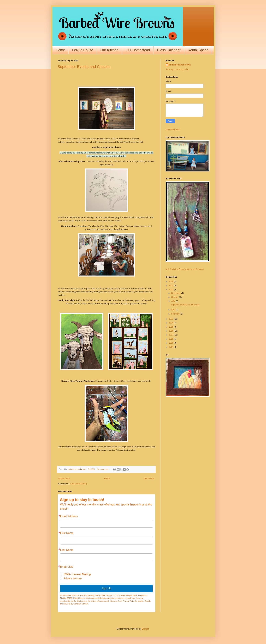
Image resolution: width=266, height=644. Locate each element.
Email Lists (67, 567)
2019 (171, 327)
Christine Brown (173, 130)
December (176, 293)
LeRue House (83, 50)
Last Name (67, 550)
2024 (171, 282)
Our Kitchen (109, 50)
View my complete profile (177, 69)
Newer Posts (64, 479)
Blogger (145, 629)
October (175, 297)
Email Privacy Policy (126, 601)
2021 (171, 319)
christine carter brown (180, 65)
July (173, 301)
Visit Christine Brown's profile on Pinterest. (185, 269)
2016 (171, 339)
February (176, 314)
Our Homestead (138, 50)
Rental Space (198, 50)
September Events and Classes (84, 67)
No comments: (103, 469)
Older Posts (149, 479)
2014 (171, 347)
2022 (171, 290)
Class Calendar (169, 50)
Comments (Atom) (78, 484)
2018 (171, 331)
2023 (171, 286)
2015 (171, 343)
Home (60, 50)
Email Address (69, 516)
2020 (171, 323)
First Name (67, 533)
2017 (171, 335)
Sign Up (106, 588)
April (173, 310)
